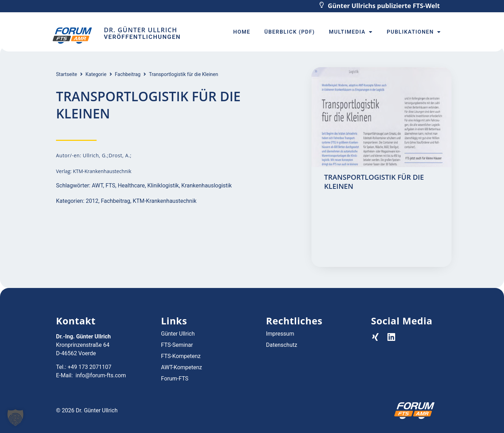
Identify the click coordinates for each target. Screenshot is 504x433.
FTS (110, 185)
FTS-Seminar (177, 345)
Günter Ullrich (178, 334)
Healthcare (131, 185)
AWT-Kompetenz (181, 367)
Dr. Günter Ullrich (141, 30)
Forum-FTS (175, 379)
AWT (97, 185)
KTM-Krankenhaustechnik (164, 201)
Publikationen (414, 32)
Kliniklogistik (163, 185)
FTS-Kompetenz (181, 356)
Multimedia (351, 32)
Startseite (66, 74)
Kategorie (96, 74)
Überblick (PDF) (289, 32)
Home (242, 32)
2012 (92, 201)
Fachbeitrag (128, 74)
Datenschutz (282, 345)
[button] (15, 418)
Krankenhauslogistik (206, 185)
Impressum (280, 334)
